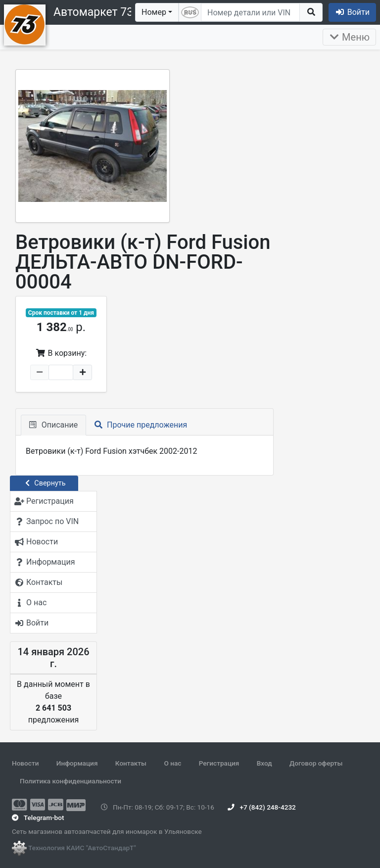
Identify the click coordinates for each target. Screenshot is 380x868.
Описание (53, 425)
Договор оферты (316, 763)
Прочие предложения (141, 425)
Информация (77, 763)
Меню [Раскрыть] (349, 37)
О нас (172, 763)
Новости (25, 763)
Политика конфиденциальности (71, 781)
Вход (264, 763)
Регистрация (219, 763)
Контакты (131, 763)
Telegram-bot (38, 818)
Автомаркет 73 (93, 12)
